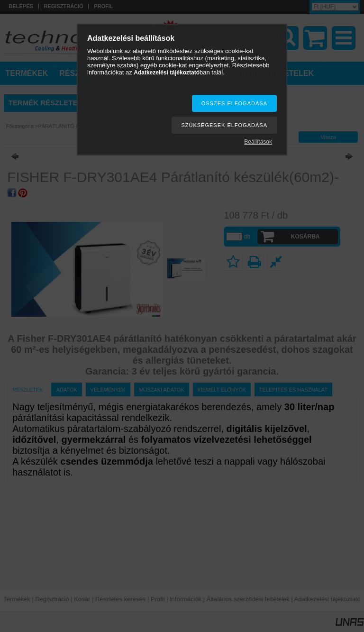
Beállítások (258, 142)
